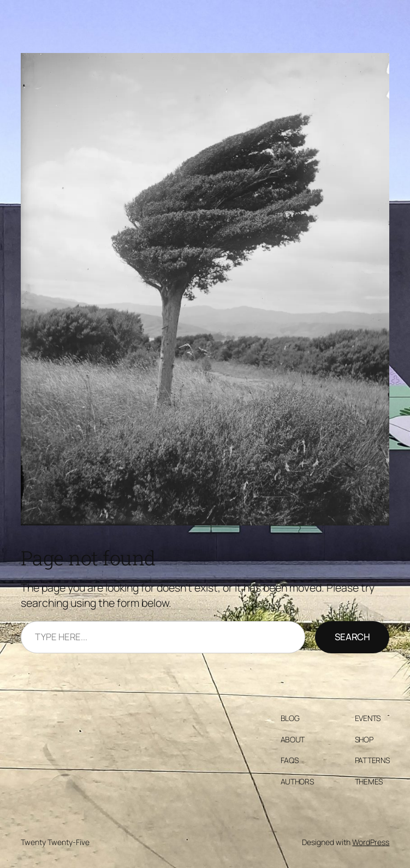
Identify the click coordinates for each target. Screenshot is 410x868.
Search (352, 637)
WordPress (371, 842)
